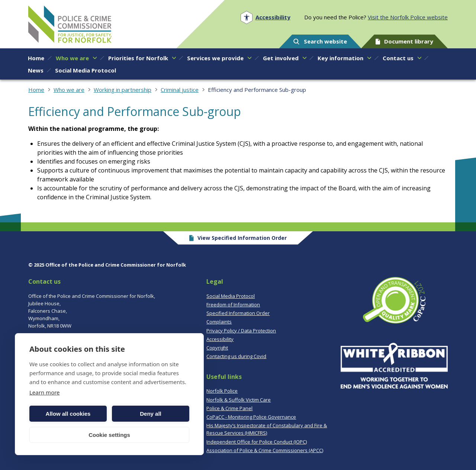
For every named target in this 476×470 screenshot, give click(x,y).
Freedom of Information (233, 305)
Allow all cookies (68, 414)
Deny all (151, 414)
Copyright (217, 348)
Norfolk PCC (70, 24)
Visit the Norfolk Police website (408, 17)
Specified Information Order (238, 313)
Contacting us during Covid (236, 356)
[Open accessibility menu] (265, 17)
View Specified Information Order (238, 238)
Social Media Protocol (231, 296)
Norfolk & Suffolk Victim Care (239, 400)
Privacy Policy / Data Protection (241, 331)
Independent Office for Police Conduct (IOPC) (257, 442)
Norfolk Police (222, 391)
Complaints (219, 322)
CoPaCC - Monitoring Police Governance (251, 417)
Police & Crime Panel (229, 408)
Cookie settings (109, 435)
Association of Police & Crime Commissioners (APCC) (265, 450)
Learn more (45, 392)
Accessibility (220, 339)
